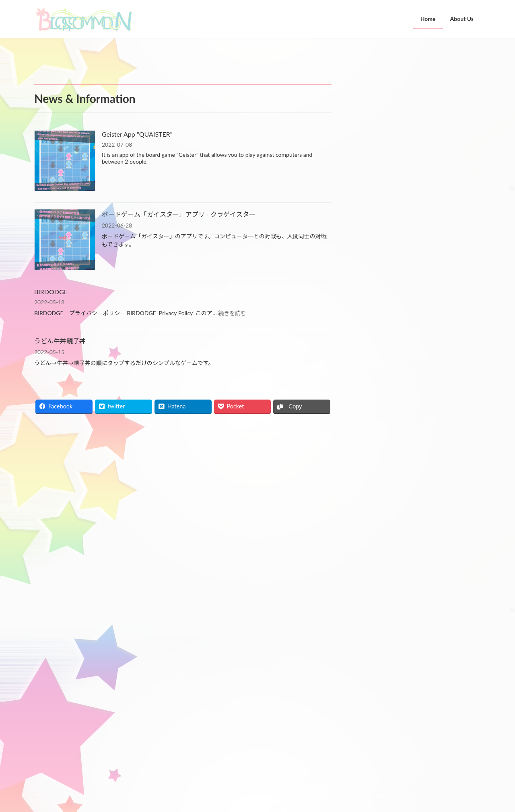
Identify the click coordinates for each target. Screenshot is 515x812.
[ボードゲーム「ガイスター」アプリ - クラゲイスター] (65, 240)
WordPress (186, 798)
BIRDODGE (51, 292)
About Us (202, 736)
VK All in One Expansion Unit (281, 798)
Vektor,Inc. (330, 798)
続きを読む (232, 313)
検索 (460, 240)
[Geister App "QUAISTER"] (65, 161)
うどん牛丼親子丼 (60, 341)
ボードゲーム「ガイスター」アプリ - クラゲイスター (179, 214)
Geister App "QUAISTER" (137, 134)
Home (198, 723)
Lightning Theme (227, 798)
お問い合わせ (56, 677)
